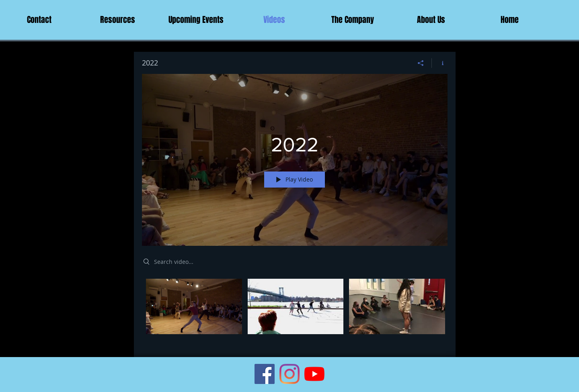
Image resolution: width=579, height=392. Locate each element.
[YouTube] (314, 374)
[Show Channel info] (440, 63)
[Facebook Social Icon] (265, 374)
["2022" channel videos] (295, 312)
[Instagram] (289, 374)
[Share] (421, 63)
